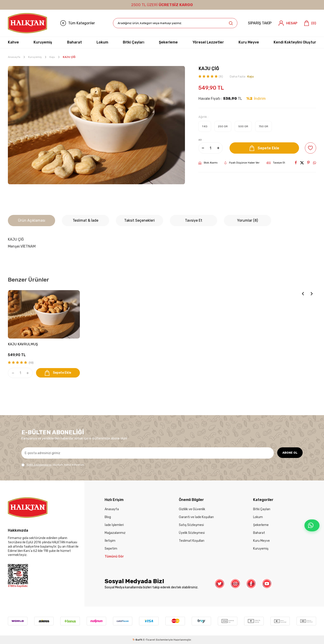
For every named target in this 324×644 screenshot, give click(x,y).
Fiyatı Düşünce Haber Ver (242, 163)
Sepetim (111, 549)
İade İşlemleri (114, 525)
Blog (108, 517)
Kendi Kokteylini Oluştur (295, 42)
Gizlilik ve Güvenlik (192, 509)
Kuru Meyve (249, 42)
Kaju (52, 57)
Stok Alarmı (208, 163)
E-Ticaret (149, 640)
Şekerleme (168, 42)
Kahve (13, 42)
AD (200, 140)
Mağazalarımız (115, 533)
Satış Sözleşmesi (191, 525)
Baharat (74, 42)
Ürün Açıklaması (32, 220)
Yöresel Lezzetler (208, 42)
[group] (96, 125)
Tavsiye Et (276, 163)
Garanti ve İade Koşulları (196, 517)
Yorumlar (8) (247, 220)
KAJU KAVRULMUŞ (23, 344)
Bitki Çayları (134, 42)
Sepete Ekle (264, 148)
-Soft (138, 640)
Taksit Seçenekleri (139, 220)
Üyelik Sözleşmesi (192, 533)
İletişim (110, 541)
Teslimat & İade (85, 220)
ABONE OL (289, 453)
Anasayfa (14, 57)
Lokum (102, 42)
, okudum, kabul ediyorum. (53, 465)
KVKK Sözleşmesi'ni (39, 465)
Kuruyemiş (43, 42)
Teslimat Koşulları (192, 541)
